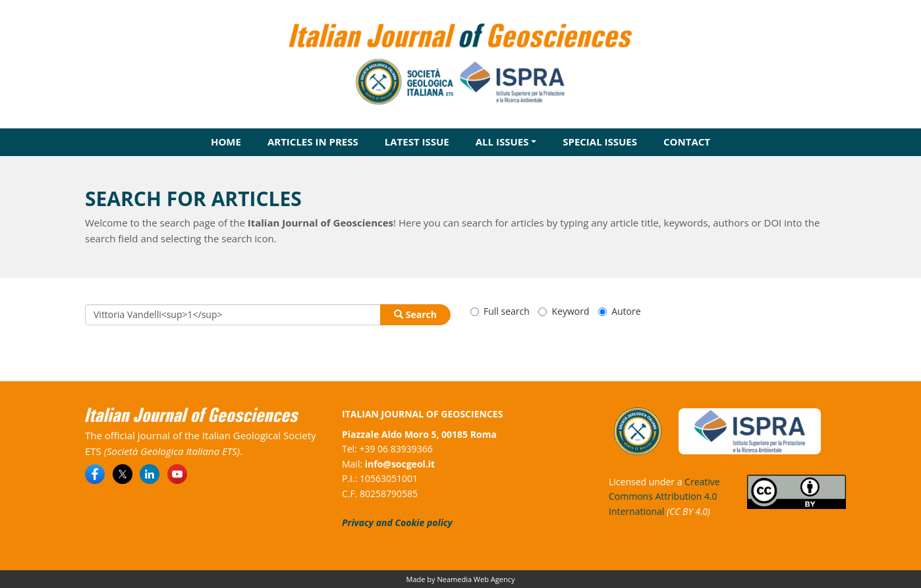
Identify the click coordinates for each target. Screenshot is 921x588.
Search (415, 314)
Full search (500, 311)
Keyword (564, 311)
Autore (619, 311)
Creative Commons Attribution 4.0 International (664, 496)
